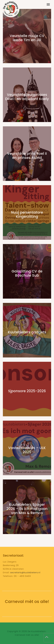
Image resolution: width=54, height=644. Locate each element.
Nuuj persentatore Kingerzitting (27, 214)
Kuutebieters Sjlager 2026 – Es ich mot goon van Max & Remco (27, 509)
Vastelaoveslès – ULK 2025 (27, 450)
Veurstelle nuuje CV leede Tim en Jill (27, 38)
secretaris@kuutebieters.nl (25, 573)
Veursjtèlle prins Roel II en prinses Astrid (27, 156)
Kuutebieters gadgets (27, 332)
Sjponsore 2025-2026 (27, 391)
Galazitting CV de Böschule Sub (27, 273)
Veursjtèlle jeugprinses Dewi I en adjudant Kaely (27, 97)
